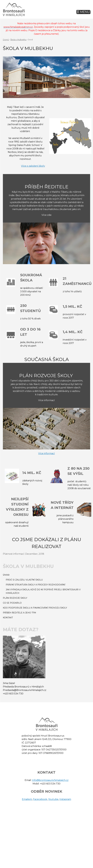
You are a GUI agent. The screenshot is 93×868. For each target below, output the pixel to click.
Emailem (27, 799)
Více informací (47, 453)
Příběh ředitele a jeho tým (19, 613)
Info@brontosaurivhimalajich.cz (50, 780)
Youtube (53, 799)
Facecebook (40, 799)
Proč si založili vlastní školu (24, 580)
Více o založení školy (33, 166)
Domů (6, 40)
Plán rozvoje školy (15, 598)
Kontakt (8, 618)
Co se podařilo (12, 603)
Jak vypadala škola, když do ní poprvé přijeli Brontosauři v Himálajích (43, 591)
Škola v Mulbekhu (18, 40)
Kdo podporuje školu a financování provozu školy (35, 608)
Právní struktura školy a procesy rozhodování (36, 585)
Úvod (6, 575)
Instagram (65, 799)
